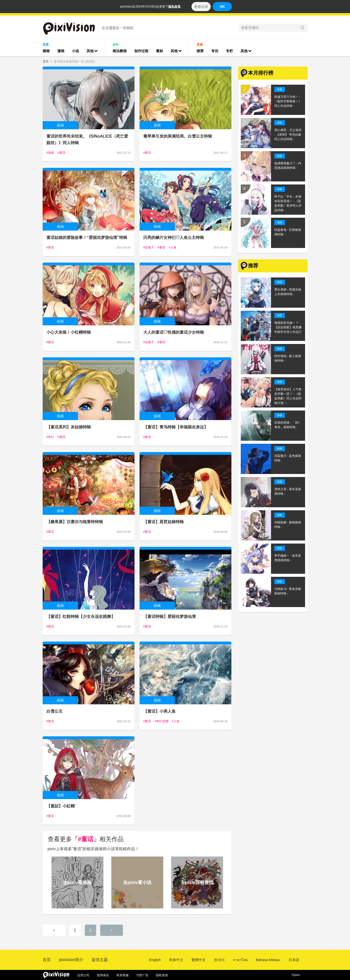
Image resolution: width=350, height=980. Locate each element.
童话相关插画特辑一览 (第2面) (74, 61)
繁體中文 (199, 960)
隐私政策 (174, 7)
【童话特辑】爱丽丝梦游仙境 (170, 617)
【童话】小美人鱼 (159, 711)
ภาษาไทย (240, 960)
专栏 (229, 51)
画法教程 (120, 51)
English (155, 960)
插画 (46, 51)
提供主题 (100, 960)
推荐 (200, 51)
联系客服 (123, 975)
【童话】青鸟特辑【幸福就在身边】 (176, 427)
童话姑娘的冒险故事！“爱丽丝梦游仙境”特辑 (87, 238)
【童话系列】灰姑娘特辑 (69, 427)
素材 (159, 51)
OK (222, 7)
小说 (75, 51)
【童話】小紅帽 (61, 806)
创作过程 (141, 51)
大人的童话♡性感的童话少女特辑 (174, 332)
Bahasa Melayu (268, 960)
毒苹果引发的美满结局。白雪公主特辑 (178, 136)
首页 (46, 61)
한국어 (219, 960)
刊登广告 (142, 975)
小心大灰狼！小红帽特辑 (69, 332)
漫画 (61, 51)
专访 (215, 51)
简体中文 (176, 960)
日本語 (294, 960)
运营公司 (83, 975)
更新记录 (201, 7)
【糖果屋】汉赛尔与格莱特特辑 (75, 522)
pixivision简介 (71, 960)
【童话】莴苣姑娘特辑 (164, 522)
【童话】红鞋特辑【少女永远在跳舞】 (81, 617)
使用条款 (103, 975)
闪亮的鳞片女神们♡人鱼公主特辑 (174, 238)
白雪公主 (55, 711)
